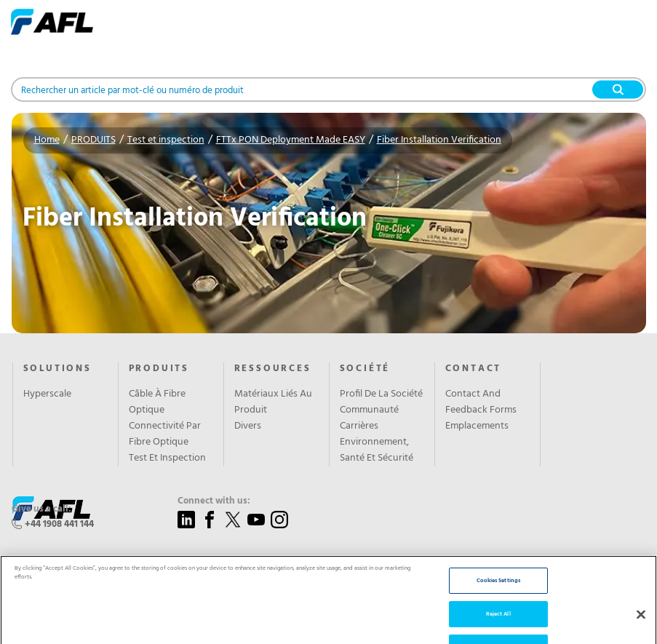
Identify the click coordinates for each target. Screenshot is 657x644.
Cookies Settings (498, 603)
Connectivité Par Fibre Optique (165, 434)
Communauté (369, 410)
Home (47, 140)
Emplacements (477, 426)
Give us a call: (41, 509)
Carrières (359, 426)
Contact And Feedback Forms (481, 402)
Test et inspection (166, 140)
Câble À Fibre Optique (157, 402)
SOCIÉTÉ (365, 369)
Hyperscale (47, 394)
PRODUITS (93, 140)
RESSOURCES (273, 369)
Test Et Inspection (167, 458)
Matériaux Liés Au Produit (273, 402)
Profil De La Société (381, 394)
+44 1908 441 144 (59, 524)
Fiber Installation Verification (439, 140)
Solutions (57, 369)
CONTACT (474, 369)
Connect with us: (214, 501)
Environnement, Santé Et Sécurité (377, 450)
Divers (248, 426)
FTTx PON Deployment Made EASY (291, 140)
